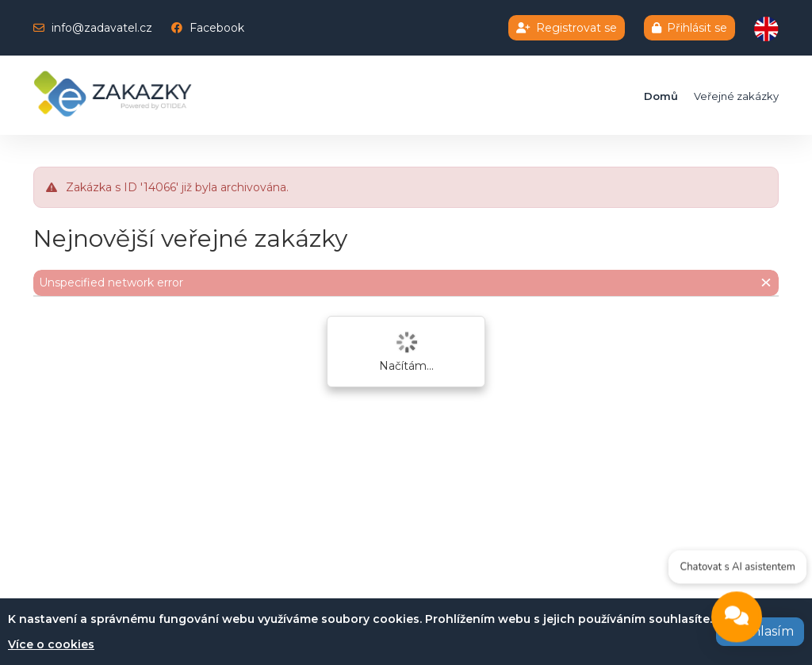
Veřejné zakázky (736, 96)
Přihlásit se (689, 28)
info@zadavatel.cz (102, 28)
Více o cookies (51, 644)
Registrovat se (567, 28)
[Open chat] (737, 619)
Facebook (217, 28)
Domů (661, 96)
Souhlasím (760, 631)
